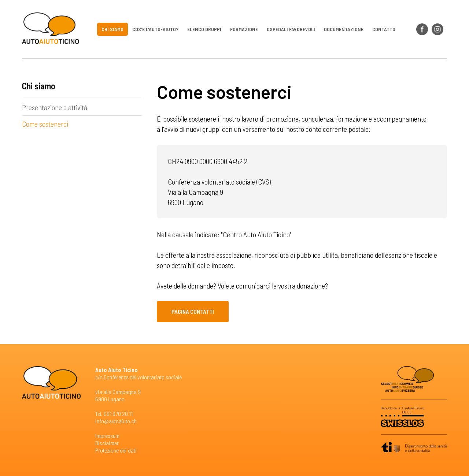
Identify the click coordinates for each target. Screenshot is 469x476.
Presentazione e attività (55, 107)
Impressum (107, 436)
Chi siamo (112, 29)
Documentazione (344, 29)
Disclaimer (107, 443)
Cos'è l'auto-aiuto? (155, 29)
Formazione (244, 29)
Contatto (384, 29)
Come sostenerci (45, 124)
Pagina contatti (193, 311)
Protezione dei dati (116, 450)
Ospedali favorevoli (291, 29)
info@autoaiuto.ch (116, 421)
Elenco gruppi (204, 29)
